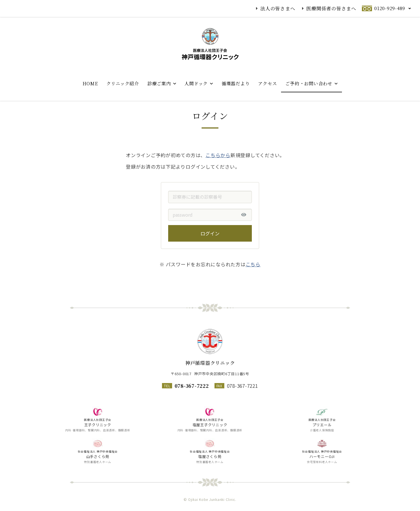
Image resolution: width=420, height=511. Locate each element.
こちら (253, 277)
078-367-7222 (192, 386)
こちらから (218, 167)
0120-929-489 (390, 8)
